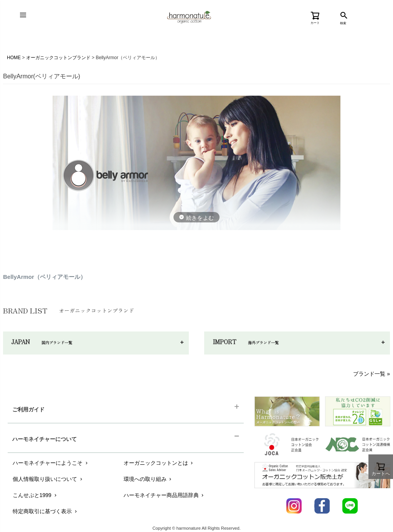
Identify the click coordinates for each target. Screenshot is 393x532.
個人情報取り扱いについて (48, 479)
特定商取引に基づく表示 (45, 511)
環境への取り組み (148, 479)
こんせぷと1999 (35, 495)
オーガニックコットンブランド (58, 58)
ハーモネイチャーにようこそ (51, 463)
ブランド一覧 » (372, 374)
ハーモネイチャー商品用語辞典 (164, 495)
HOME (14, 58)
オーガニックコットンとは (159, 463)
